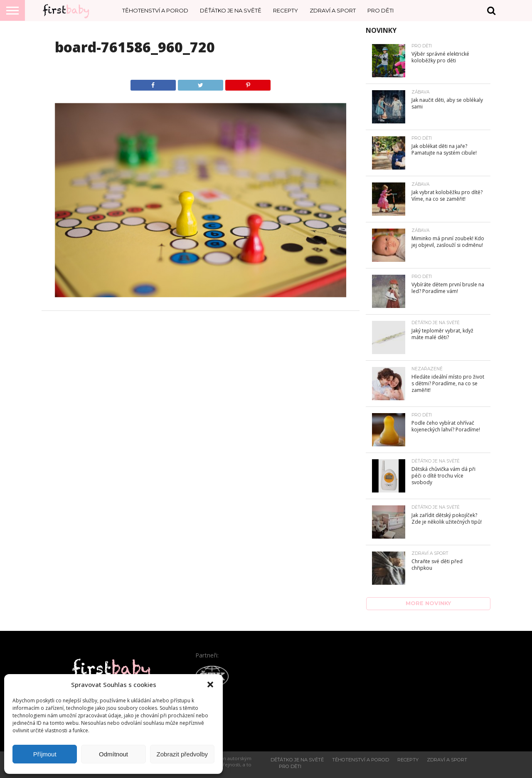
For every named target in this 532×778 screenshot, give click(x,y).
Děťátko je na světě (231, 10)
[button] (210, 684)
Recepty (286, 10)
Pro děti (381, 10)
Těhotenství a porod (155, 10)
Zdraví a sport (333, 10)
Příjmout (45, 754)
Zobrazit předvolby (182, 754)
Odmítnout (113, 754)
